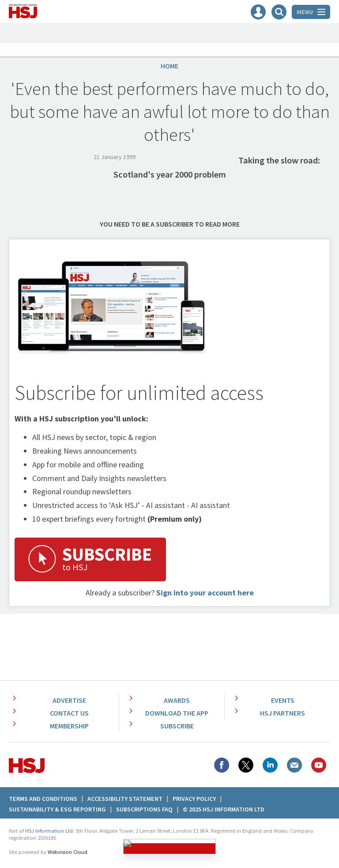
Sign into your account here (205, 593)
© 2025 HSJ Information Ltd (224, 809)
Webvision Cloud (68, 852)
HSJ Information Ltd (49, 831)
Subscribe (177, 726)
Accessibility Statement (125, 799)
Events (283, 700)
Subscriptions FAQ (144, 809)
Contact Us (69, 713)
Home (169, 66)
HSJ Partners (282, 713)
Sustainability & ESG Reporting (57, 809)
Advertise (69, 700)
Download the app (177, 713)
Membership (69, 726)
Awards (177, 700)
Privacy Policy (194, 799)
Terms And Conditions (43, 799)
